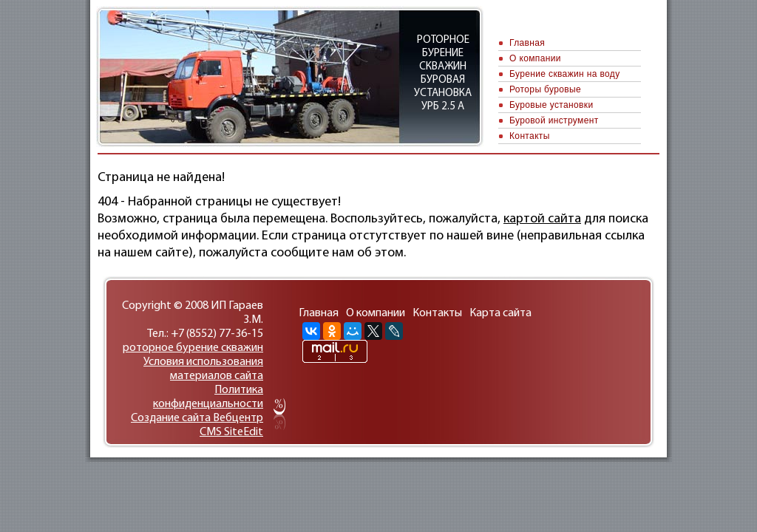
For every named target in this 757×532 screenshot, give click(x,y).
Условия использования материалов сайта (203, 369)
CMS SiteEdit (231, 432)
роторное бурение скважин (193, 348)
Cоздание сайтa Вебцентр (197, 418)
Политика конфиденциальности (208, 397)
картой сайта (542, 219)
